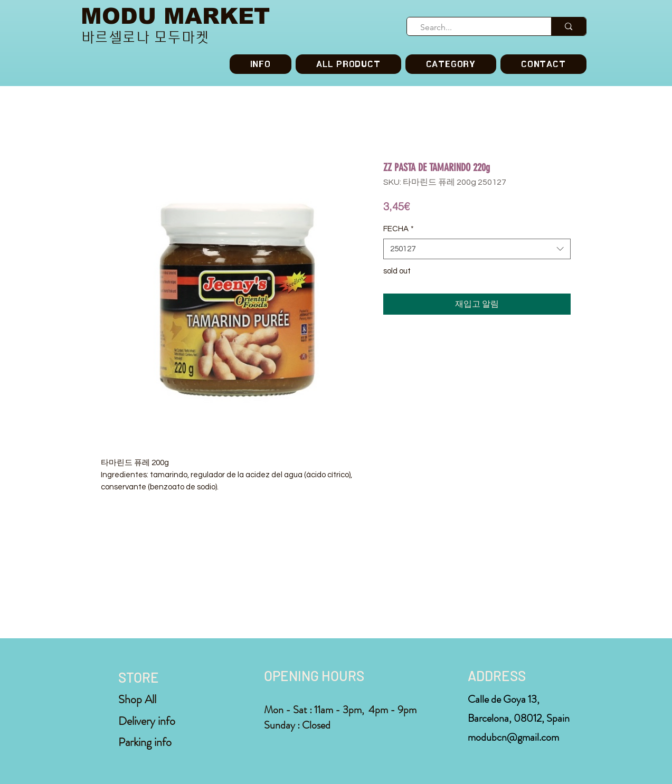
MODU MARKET (175, 16)
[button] (451, 64)
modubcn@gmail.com (513, 737)
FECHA (399, 229)
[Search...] (475, 27)
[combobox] (477, 249)
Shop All (137, 699)
